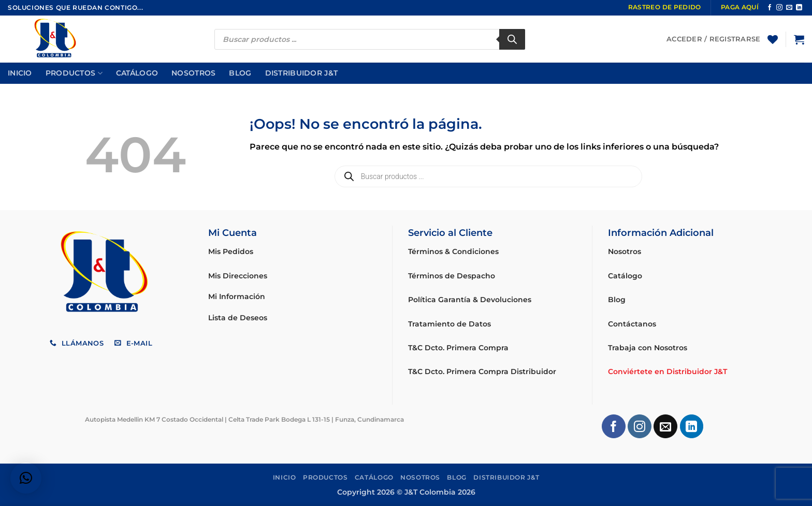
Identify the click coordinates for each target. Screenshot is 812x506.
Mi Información (237, 296)
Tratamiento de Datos (450, 324)
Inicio (20, 73)
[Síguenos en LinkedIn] (799, 8)
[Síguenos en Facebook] (770, 8)
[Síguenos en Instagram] (779, 8)
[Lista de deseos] (773, 39)
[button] (799, 39)
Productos (74, 73)
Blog (240, 73)
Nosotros (193, 73)
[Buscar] (512, 39)
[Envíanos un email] (789, 8)
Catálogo (137, 73)
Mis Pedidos (231, 251)
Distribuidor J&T (302, 73)
